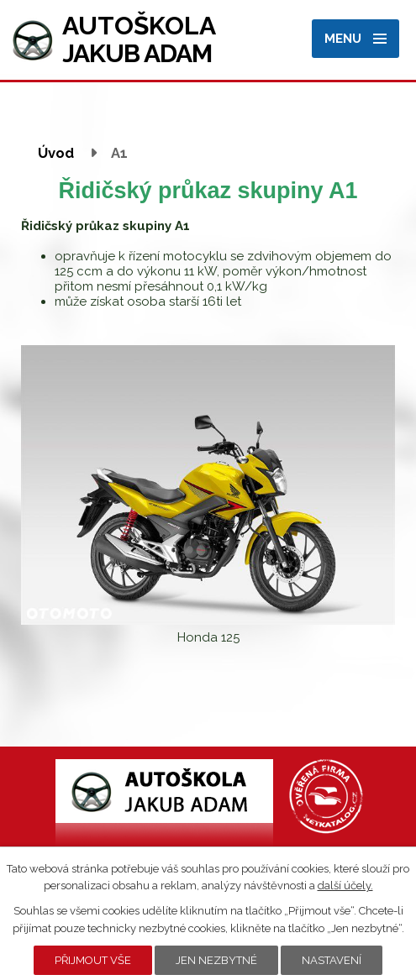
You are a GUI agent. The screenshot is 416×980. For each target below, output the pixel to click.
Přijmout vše (93, 960)
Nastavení (332, 960)
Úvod (56, 153)
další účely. (345, 886)
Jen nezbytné (216, 960)
